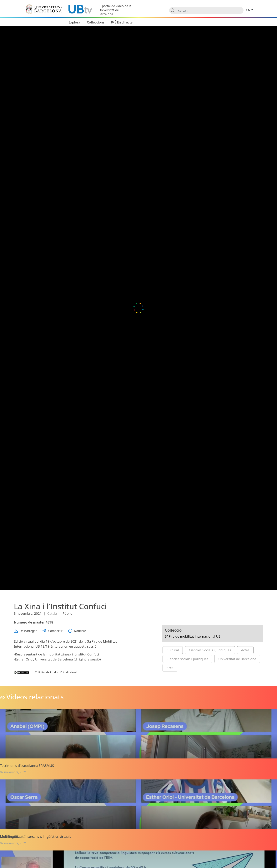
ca (248, 10)
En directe (125, 22)
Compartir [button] (53, 631)
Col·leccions (96, 22)
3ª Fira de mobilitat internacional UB (193, 636)
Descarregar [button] (25, 631)
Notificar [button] (77, 631)
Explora (74, 22)
